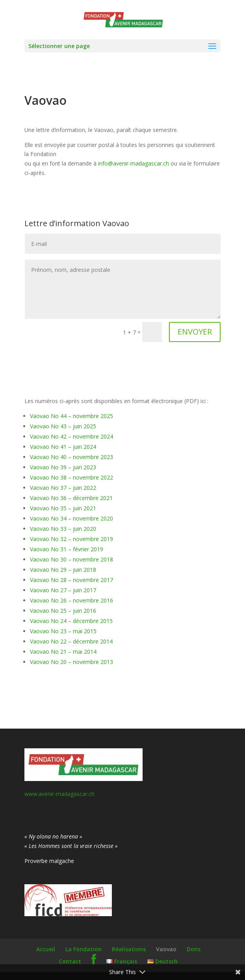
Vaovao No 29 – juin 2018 (63, 570)
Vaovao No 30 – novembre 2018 (71, 559)
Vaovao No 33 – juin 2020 (63, 529)
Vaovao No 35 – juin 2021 (63, 508)
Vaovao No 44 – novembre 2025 (71, 416)
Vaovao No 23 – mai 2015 (63, 631)
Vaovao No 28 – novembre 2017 (71, 580)
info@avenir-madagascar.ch (134, 163)
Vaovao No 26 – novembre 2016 (71, 600)
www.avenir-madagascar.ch (59, 794)
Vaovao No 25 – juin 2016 (63, 611)
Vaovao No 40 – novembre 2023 (71, 457)
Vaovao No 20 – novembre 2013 (71, 662)
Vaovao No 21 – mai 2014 (63, 652)
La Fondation (84, 949)
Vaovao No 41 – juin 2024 (63, 447)
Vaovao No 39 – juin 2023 (63, 467)
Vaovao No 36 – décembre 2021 (71, 498)
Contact (70, 961)
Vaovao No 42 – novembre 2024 (71, 436)
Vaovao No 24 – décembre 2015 (71, 621)
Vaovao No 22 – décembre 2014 (71, 641)
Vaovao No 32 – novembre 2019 (71, 539)
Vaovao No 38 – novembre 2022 (71, 477)
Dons (194, 949)
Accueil (46, 949)
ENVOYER (195, 332)
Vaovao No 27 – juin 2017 (63, 590)
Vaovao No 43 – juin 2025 (63, 426)
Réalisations (129, 949)
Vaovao (166, 949)
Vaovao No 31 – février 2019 (67, 549)
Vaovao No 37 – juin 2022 (63, 488)
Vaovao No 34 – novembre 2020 (71, 518)
